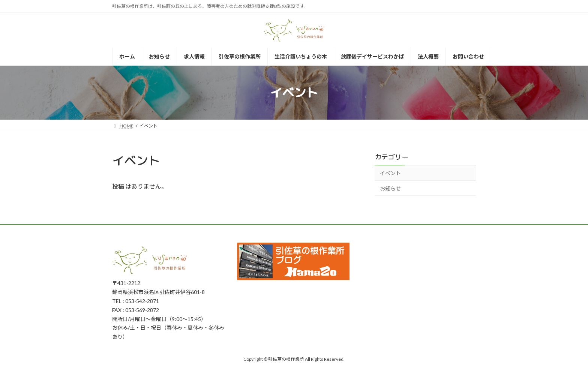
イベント (390, 173)
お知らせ (390, 188)
